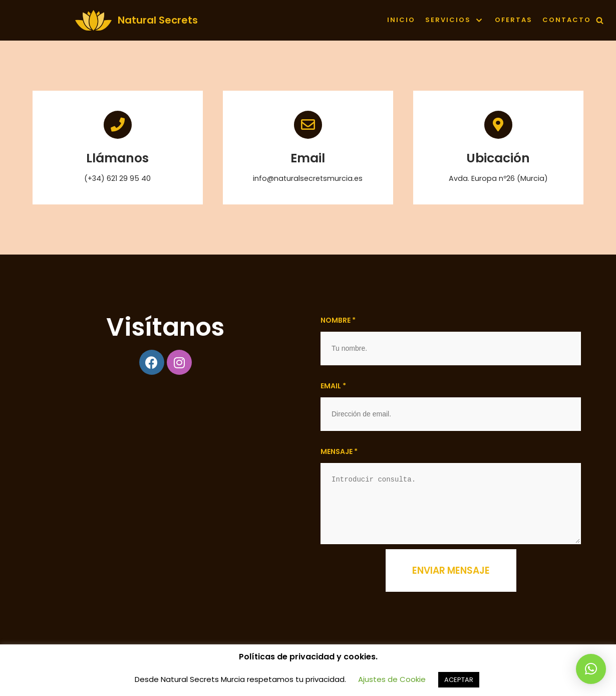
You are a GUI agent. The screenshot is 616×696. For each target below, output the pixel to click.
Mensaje (339, 451)
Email (333, 386)
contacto (567, 20)
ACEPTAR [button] (459, 680)
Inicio (401, 20)
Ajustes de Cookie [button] (392, 679)
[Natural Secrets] (136, 20)
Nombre (338, 320)
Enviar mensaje (451, 570)
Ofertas (514, 20)
